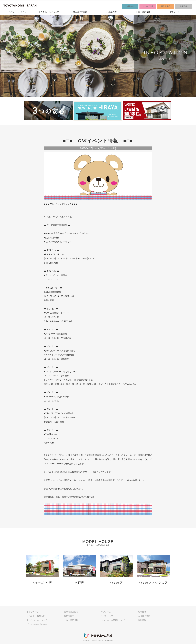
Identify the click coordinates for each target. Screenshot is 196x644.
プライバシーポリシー (37, 624)
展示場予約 (166, 6)
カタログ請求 (148, 6)
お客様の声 (111, 12)
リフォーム (174, 12)
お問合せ (130, 6)
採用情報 (183, 6)
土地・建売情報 (143, 12)
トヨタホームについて (49, 12)
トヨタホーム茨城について (113, 620)
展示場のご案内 (80, 12)
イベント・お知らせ (17, 12)
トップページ (33, 612)
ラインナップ (107, 616)
